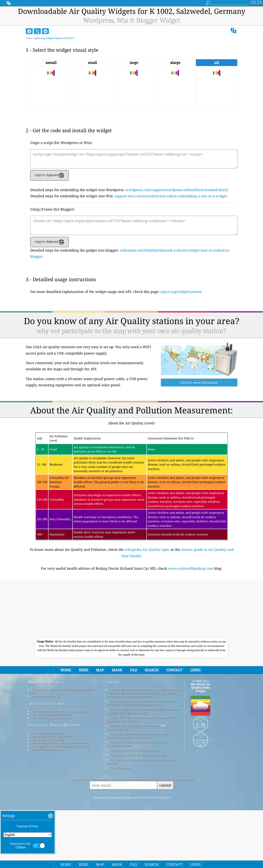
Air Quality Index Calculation (52, 794)
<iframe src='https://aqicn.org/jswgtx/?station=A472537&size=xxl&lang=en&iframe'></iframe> (134, 225)
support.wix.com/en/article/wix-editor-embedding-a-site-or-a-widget (171, 196)
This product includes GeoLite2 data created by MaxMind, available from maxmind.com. (140, 760)
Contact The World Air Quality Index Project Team (60, 749)
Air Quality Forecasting (48, 797)
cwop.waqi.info (117, 786)
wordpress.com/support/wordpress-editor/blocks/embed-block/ (177, 190)
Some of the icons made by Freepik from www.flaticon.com (136, 801)
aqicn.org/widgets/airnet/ (181, 292)
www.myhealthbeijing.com (191, 626)
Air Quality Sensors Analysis (51, 775)
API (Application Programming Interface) (60, 803)
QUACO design (120, 825)
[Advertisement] (134, 325)
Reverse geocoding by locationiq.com (136, 808)
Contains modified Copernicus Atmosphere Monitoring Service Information (138, 793)
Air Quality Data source (48, 790)
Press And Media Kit (46, 754)
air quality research (46, 761)
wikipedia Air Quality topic (147, 607)
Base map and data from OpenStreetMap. (138, 812)
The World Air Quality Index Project (200, 745)
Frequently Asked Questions (54, 783)
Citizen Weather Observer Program (134, 783)
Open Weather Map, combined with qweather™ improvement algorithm (141, 776)
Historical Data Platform (48, 807)
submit (165, 843)
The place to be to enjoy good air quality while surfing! (140, 819)
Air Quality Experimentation (51, 772)
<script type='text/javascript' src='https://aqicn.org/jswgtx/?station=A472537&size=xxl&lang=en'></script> (134, 159)
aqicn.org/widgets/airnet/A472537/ (54, 38)
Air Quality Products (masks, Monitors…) (60, 800)
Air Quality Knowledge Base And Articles (60, 768)
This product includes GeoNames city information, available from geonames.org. (143, 768)
